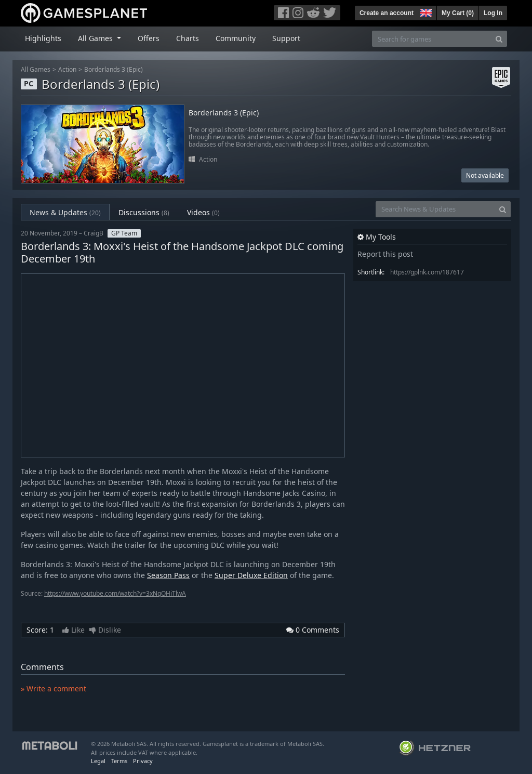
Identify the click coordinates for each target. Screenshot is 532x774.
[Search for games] (432, 39)
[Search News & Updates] (435, 209)
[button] (425, 11)
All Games (36, 69)
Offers (149, 38)
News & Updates (65, 212)
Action (67, 69)
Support (286, 38)
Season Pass (168, 575)
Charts (188, 38)
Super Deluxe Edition (251, 575)
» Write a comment (54, 688)
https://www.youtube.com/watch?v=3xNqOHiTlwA (115, 593)
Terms (119, 761)
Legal (98, 761)
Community (236, 38)
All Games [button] (96, 38)
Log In (493, 13)
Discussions (144, 212)
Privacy (143, 761)
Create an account (387, 13)
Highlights (43, 38)
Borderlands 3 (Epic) (114, 69)
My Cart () (458, 13)
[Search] (499, 39)
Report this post (385, 254)
